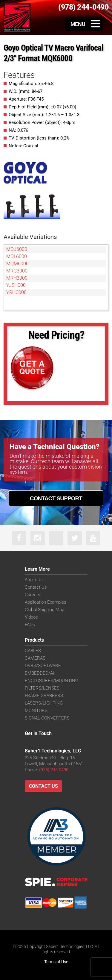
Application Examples (46, 602)
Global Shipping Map (45, 610)
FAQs (30, 625)
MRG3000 (17, 271)
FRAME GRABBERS (44, 696)
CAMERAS (35, 658)
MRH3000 (17, 278)
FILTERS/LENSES (42, 688)
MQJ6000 (17, 249)
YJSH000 (16, 285)
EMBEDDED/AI (39, 673)
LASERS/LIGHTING (44, 703)
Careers (33, 595)
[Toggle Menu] (84, 24)
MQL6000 (17, 256)
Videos (31, 617)
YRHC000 (16, 292)
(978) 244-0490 (54, 770)
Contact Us (36, 587)
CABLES (33, 651)
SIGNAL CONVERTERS (47, 718)
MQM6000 (17, 264)
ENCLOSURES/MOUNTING (52, 681)
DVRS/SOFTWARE (43, 666)
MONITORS (36, 711)
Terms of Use (56, 962)
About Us (34, 580)
